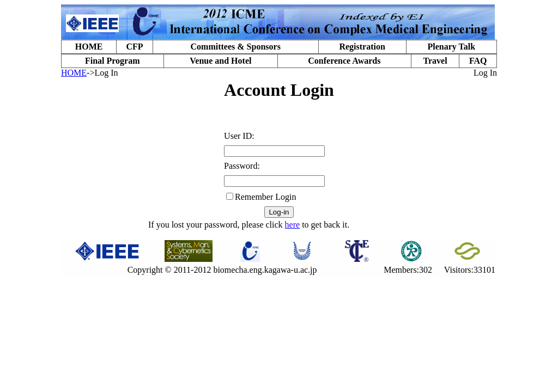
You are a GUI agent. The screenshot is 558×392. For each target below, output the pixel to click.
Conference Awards (344, 61)
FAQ (478, 61)
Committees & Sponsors (236, 47)
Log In (485, 73)
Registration (362, 47)
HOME (89, 47)
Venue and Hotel (220, 61)
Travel (435, 61)
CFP (134, 47)
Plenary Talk (451, 47)
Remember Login (265, 197)
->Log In (102, 73)
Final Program (113, 61)
